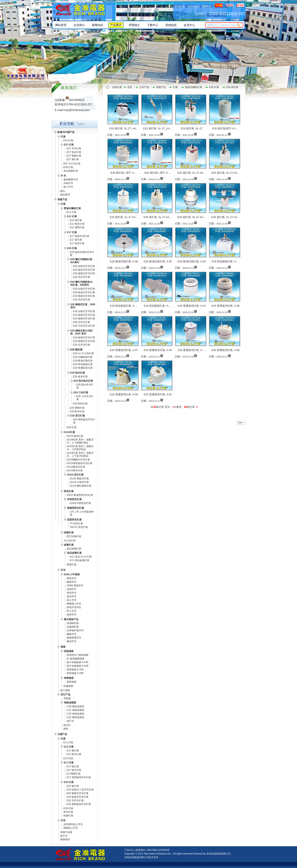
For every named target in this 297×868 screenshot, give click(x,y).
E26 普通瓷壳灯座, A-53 (192, 306)
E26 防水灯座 (77, 411)
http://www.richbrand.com (157, 854)
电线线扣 (65, 839)
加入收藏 (193, 6)
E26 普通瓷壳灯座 (83, 368)
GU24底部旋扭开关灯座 (80, 463)
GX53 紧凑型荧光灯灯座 (80, 495)
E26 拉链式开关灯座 (84, 266)
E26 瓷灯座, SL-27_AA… (124, 128)
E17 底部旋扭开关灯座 (79, 777)
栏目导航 (67, 124)
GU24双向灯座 (75, 470)
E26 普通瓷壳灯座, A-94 (158, 350)
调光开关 (72, 578)
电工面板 (65, 690)
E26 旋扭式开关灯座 (84, 270)
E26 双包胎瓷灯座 (83, 364)
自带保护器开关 (75, 630)
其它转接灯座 (74, 536)
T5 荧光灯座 (77, 523)
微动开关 (72, 641)
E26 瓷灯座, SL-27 (192, 128)
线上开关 (68, 187)
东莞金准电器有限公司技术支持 (141, 857)
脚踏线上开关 (74, 604)
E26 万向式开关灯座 (84, 326)
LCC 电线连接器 (76, 710)
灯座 (175, 87)
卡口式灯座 (70, 541)
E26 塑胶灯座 (77, 408)
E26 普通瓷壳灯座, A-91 (158, 394)
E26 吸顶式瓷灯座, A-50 (158, 261)
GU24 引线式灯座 (80, 482)
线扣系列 (65, 195)
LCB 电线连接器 (76, 706)
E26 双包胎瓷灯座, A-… (124, 306)
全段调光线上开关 (73, 824)
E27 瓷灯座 (73, 159)
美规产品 (161, 87)
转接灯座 (68, 816)
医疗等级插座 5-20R (78, 666)
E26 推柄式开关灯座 (84, 273)
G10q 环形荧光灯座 (81, 503)
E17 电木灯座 (77, 243)
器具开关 (72, 596)
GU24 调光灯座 (75, 436)
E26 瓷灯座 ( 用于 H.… (124, 173)
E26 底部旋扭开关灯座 (79, 804)
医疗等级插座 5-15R (78, 662)
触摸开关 (72, 582)
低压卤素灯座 (74, 549)
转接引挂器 (66, 832)
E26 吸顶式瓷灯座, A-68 (192, 261)
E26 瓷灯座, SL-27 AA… (192, 173)
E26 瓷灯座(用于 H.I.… (226, 128)
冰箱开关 (68, 183)
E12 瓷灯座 (76, 220)
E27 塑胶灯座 (74, 156)
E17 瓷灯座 (76, 240)
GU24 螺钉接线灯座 (81, 486)
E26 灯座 (214, 87)
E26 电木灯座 (81, 377)
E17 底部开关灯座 (80, 236)
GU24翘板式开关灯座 (78, 460)
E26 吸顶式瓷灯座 (83, 361)
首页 (130, 87)
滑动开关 (72, 593)
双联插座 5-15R (75, 670)
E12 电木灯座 (77, 224)
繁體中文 (206, 6)
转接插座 (68, 686)
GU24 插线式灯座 (80, 479)
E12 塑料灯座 (77, 227)
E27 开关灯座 (74, 148)
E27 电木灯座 (74, 152)
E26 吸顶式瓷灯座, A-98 (124, 261)
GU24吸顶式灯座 (76, 467)
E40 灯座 (68, 167)
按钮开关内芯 (74, 607)
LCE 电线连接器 (76, 717)
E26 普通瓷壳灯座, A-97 (124, 350)
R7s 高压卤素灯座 (80, 560)
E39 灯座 (72, 427)
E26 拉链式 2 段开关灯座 (80, 790)
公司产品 (144, 87)
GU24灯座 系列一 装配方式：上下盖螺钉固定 (80, 441)
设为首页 (179, 6)
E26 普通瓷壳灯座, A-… (192, 350)
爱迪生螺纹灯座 (194, 87)
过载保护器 (73, 627)
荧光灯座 (68, 812)
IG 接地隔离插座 (76, 659)
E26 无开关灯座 (82, 277)
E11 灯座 (72, 212)
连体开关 (72, 615)
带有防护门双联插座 (78, 655)
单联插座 (72, 682)
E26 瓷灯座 (73, 786)
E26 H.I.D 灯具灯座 (84, 353)
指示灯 (67, 725)
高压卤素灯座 (71, 171)
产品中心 (129, 850)
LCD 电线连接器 (76, 714)
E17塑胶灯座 (74, 774)
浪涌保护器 (73, 623)
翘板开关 (72, 634)
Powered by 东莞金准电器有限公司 (212, 854)
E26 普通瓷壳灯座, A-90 (124, 394)
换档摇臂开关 (71, 180)
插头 (63, 191)
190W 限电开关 (75, 586)
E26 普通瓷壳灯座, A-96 (226, 306)
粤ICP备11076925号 (159, 850)
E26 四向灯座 (81, 404)
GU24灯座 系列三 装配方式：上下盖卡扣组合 (80, 454)
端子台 (70, 721)
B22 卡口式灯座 (72, 164)
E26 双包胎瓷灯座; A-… (226, 261)
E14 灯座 (68, 140)
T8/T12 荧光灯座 (79, 527)
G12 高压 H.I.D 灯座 (81, 557)
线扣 (66, 729)
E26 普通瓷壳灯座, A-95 (226, 350)
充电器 (67, 698)
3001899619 (75, 100)
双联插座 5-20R (75, 673)
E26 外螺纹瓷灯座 (83, 357)
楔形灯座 (72, 565)
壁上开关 (72, 611)
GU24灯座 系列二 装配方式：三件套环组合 (80, 448)
